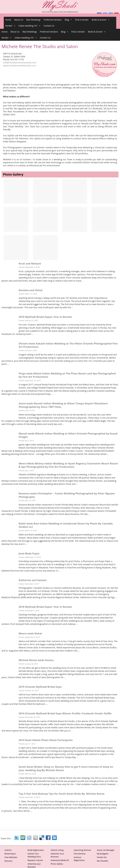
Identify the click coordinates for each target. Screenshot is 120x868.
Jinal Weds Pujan (29, 553)
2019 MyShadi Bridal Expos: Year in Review (45, 317)
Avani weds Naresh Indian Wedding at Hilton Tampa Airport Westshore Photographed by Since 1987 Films (63, 405)
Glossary (8, 861)
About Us (19, 20)
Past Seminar (80, 854)
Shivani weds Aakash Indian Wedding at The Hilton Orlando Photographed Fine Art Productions (68, 345)
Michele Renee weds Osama (36, 660)
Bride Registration (36, 850)
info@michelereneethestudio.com (20, 63)
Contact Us (49, 26)
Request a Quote (35, 860)
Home (8, 20)
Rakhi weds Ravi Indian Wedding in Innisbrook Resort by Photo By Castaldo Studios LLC (66, 525)
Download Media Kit (60, 860)
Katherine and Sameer (33, 580)
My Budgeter (103, 854)
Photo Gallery (57, 864)
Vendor (10, 26)
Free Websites (11, 857)
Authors (8, 850)
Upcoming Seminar (82, 850)
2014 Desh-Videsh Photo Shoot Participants (46, 740)
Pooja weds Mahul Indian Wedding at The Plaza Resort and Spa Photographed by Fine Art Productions (67, 375)
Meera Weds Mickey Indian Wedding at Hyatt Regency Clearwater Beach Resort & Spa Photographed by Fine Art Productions (68, 465)
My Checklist (103, 861)
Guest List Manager (106, 850)
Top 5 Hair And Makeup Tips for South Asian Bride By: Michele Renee (62, 794)
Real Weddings (34, 20)
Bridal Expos (10, 854)
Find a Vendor (82, 20)
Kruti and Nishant (30, 263)
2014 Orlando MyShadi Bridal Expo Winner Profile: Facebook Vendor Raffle (65, 713)
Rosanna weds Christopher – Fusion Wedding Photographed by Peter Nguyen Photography (67, 495)
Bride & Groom (101, 20)
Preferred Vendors (53, 20)
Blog (68, 20)
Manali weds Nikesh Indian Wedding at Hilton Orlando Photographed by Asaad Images (68, 435)
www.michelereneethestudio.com (19, 66)
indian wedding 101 (30, 26)
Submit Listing (57, 850)
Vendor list (102, 857)
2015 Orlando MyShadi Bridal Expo (40, 687)
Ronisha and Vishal (31, 290)
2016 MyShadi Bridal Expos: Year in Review (45, 607)
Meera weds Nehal (30, 633)
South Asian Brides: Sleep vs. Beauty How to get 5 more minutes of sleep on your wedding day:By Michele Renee (66, 768)
